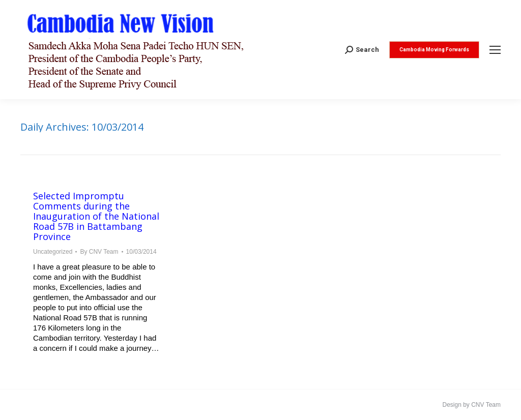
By (99, 252)
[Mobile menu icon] (495, 50)
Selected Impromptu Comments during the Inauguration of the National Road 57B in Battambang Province (96, 216)
